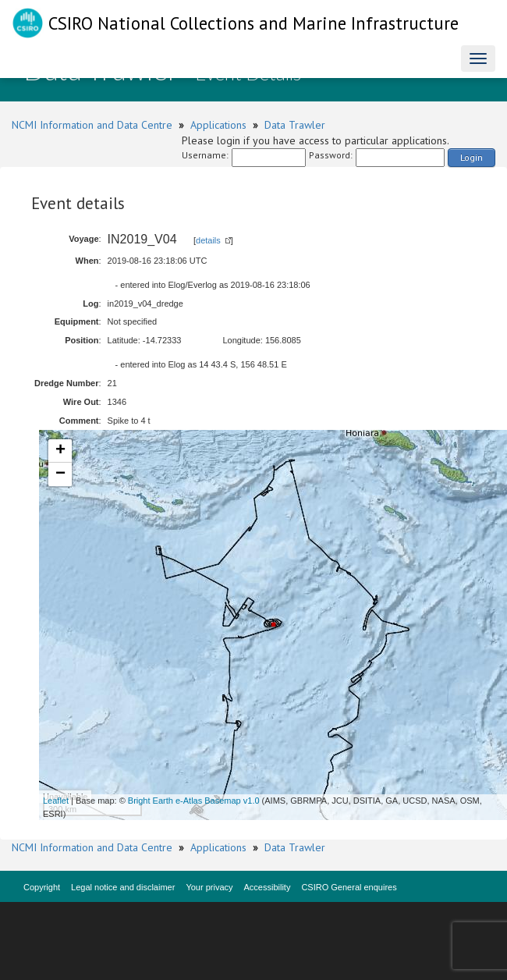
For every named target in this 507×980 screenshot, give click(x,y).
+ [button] (60, 451)
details (208, 240)
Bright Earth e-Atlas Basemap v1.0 (194, 801)
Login (472, 157)
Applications (218, 125)
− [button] (60, 474)
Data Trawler (295, 125)
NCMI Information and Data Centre (92, 125)
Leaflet (56, 801)
